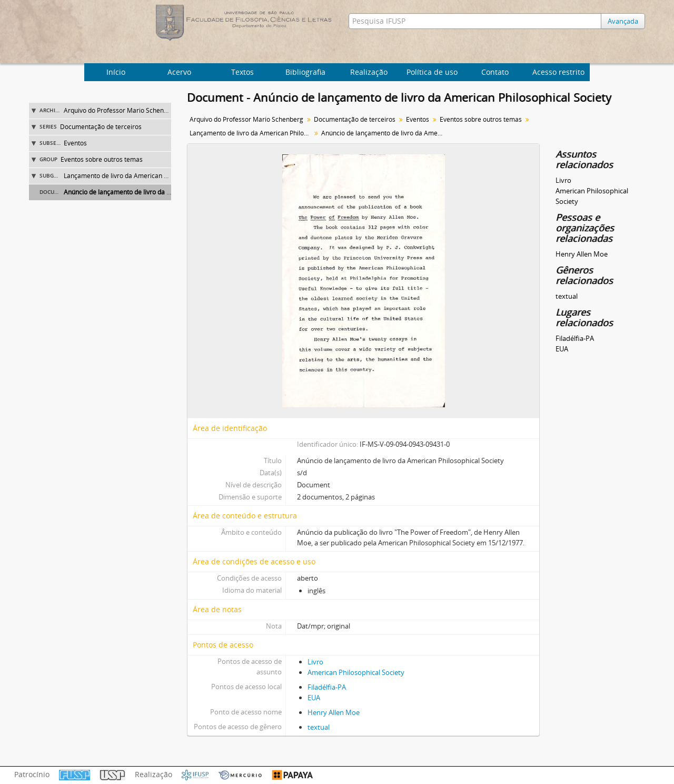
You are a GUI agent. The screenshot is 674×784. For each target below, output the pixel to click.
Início (116, 72)
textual (319, 727)
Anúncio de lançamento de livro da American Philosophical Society (161, 192)
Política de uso (432, 72)
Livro (315, 662)
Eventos (75, 143)
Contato (495, 72)
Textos (242, 72)
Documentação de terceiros (101, 127)
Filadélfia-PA (327, 687)
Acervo (179, 72)
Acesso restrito (558, 72)
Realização (369, 72)
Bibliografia (305, 72)
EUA (314, 698)
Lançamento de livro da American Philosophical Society (144, 176)
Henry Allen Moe (334, 712)
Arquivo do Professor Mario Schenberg (121, 110)
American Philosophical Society (356, 672)
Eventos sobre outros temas (102, 159)
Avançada (623, 21)
